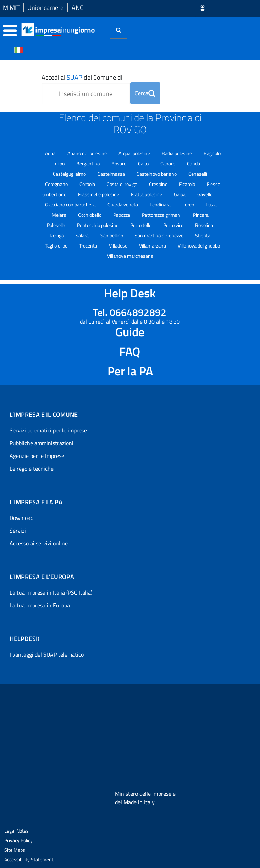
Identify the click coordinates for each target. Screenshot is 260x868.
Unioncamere (45, 8)
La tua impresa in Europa (40, 605)
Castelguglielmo (70, 174)
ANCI (78, 8)
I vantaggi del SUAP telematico (47, 654)
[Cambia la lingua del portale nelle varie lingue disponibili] (19, 50)
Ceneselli (198, 174)
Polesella (57, 225)
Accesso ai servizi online (39, 543)
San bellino (112, 235)
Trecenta (89, 246)
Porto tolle (141, 225)
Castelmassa (112, 174)
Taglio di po (57, 246)
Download (21, 518)
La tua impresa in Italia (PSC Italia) (51, 592)
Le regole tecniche (32, 469)
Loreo (189, 205)
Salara (83, 235)
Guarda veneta (123, 205)
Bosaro (119, 163)
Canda (193, 163)
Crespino (159, 184)
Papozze (122, 215)
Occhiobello (90, 215)
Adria (51, 153)
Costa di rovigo (123, 184)
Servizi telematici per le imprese (48, 430)
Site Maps (15, 850)
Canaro (168, 163)
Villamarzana (153, 246)
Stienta (203, 235)
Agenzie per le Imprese (37, 456)
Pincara (201, 215)
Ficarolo (188, 184)
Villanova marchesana (130, 256)
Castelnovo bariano (157, 174)
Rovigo (57, 235)
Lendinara (161, 205)
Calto (144, 163)
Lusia (211, 205)
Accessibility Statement (29, 859)
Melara (60, 215)
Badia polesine (177, 153)
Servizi (18, 531)
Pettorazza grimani (162, 215)
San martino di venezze (160, 235)
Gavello (205, 194)
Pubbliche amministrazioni (42, 443)
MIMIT (11, 8)
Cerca (145, 93)
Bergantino (88, 163)
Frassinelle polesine (99, 194)
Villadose (119, 246)
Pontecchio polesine (98, 225)
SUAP (74, 77)
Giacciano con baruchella (71, 205)
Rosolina (204, 225)
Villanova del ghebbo (199, 246)
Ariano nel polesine (88, 153)
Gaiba (180, 194)
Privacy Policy (18, 840)
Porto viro (174, 225)
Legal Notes (16, 831)
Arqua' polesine (135, 153)
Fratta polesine (147, 194)
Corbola (88, 184)
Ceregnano (57, 184)
